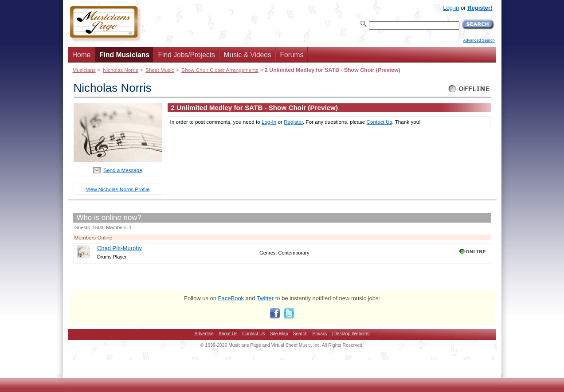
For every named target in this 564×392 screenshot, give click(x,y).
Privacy (320, 334)
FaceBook (231, 298)
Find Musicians (124, 55)
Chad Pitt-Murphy (119, 248)
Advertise (204, 334)
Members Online (94, 237)
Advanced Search (479, 40)
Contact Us (380, 122)
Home (82, 55)
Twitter (265, 298)
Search (300, 334)
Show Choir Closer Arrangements (220, 70)
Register (293, 122)
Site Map (279, 334)
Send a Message (123, 170)
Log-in (451, 8)
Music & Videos (248, 55)
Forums (292, 55)
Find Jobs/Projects (187, 55)
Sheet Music (160, 70)
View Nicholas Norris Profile (118, 189)
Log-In (269, 122)
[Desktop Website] (351, 334)
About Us (228, 334)
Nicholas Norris (120, 70)
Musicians (84, 70)
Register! (480, 8)
